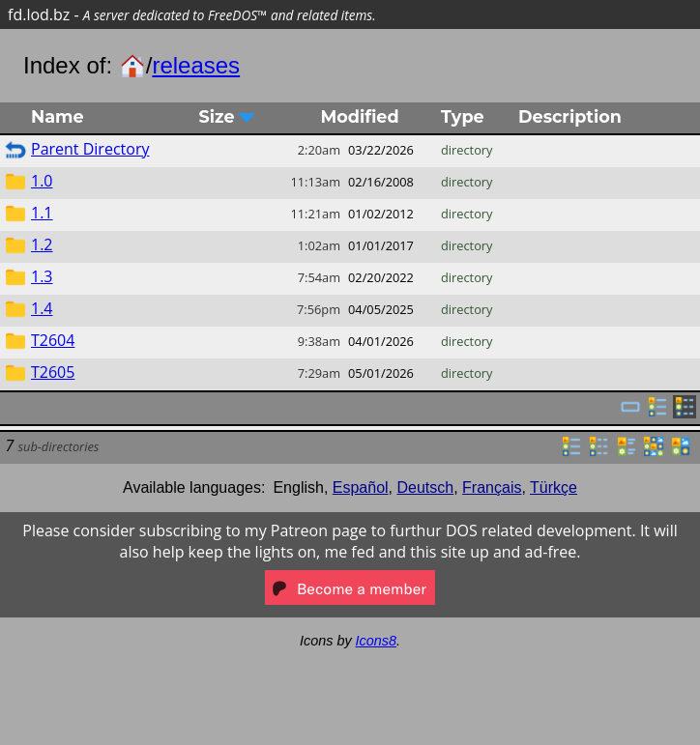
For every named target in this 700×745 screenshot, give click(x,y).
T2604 (53, 340)
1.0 (42, 181)
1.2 (42, 244)
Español (361, 487)
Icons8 (376, 641)
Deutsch (426, 487)
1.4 (42, 308)
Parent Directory (90, 149)
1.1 (42, 213)
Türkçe (554, 487)
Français (492, 487)
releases (196, 65)
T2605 (53, 372)
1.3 (42, 276)
